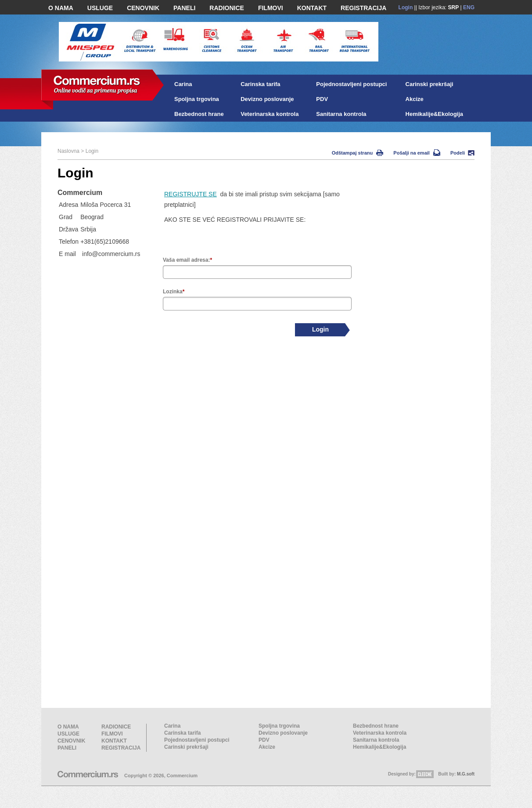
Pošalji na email (417, 153)
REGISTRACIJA (363, 8)
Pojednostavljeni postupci (351, 84)
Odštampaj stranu (358, 153)
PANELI (184, 8)
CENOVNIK (143, 8)
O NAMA (61, 8)
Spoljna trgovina (197, 99)
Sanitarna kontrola (341, 114)
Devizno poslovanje (267, 99)
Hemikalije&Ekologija (435, 114)
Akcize (415, 99)
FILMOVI (271, 8)
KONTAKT (312, 8)
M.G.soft (466, 774)
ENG (469, 7)
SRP (454, 7)
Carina (183, 84)
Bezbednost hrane (199, 114)
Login (406, 7)
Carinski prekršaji (430, 84)
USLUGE (100, 8)
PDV (322, 99)
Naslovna (68, 151)
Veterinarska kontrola (270, 114)
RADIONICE (227, 8)
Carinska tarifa (260, 84)
